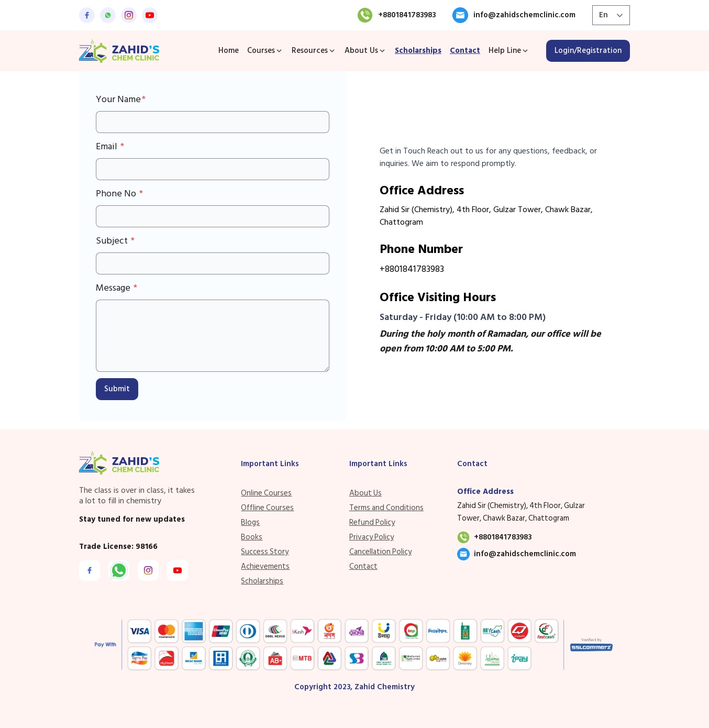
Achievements (265, 566)
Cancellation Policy (380, 552)
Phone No (117, 194)
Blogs (250, 522)
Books (252, 537)
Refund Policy (372, 522)
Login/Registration (588, 51)
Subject (113, 241)
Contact (465, 51)
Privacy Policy (372, 537)
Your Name (118, 100)
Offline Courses (267, 508)
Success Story (265, 552)
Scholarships (418, 51)
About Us (365, 493)
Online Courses (266, 493)
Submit (117, 389)
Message (114, 288)
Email (108, 147)
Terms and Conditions (386, 508)
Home (229, 51)
